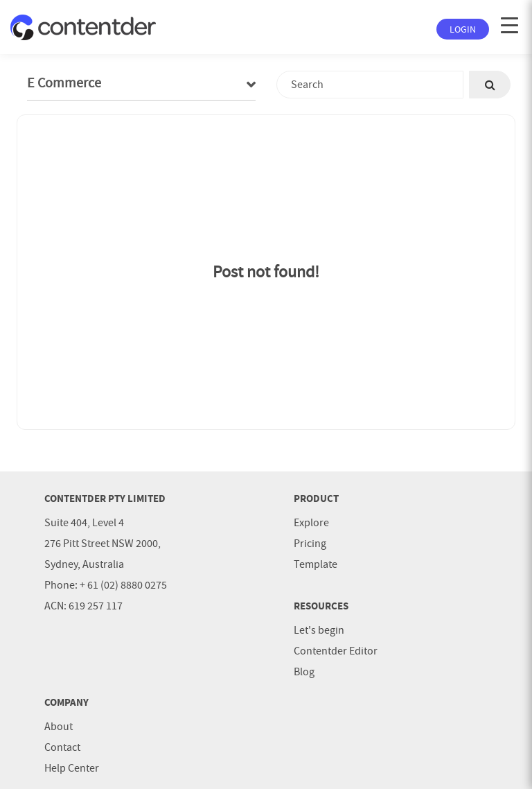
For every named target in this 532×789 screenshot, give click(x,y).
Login (463, 29)
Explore (311, 523)
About (59, 727)
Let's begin (319, 630)
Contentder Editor (336, 651)
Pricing (310, 544)
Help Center (72, 768)
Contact (62, 747)
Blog (304, 672)
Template (316, 564)
